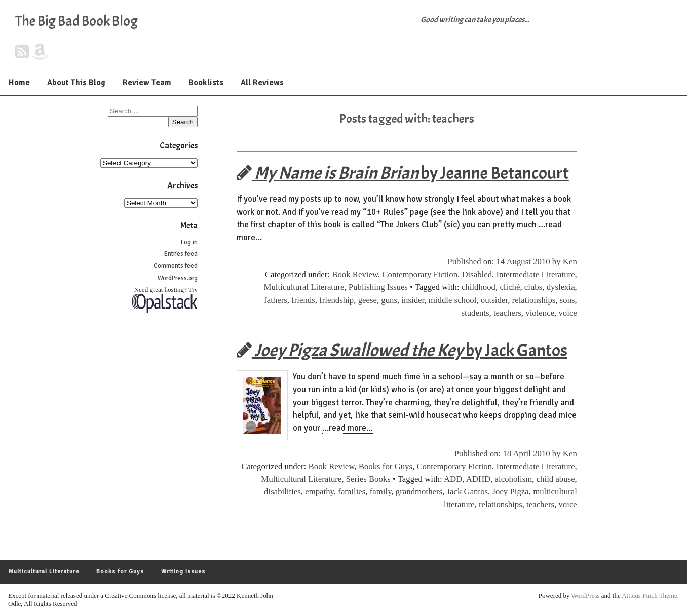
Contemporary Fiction (420, 274)
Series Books (368, 479)
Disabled (477, 274)
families (352, 492)
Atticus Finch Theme (650, 595)
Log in (189, 242)
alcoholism (514, 479)
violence (540, 313)
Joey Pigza (510, 492)
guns (389, 300)
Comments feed (176, 266)
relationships (534, 300)
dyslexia (561, 287)
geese (368, 300)
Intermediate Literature (535, 274)
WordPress (586, 595)
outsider (494, 300)
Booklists (206, 83)
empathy (319, 492)
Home (19, 83)
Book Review (355, 274)
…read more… (348, 428)
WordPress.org (178, 278)
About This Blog (76, 83)
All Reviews (262, 83)
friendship (336, 300)
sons (567, 300)
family (381, 492)
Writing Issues (183, 572)
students (475, 313)
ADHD (478, 479)
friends (303, 300)
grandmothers (419, 492)
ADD (453, 479)
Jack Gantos (468, 492)
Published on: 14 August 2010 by (505, 262)
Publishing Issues (378, 287)
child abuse (556, 479)
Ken (570, 262)
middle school (453, 300)
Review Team (147, 83)
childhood (479, 287)
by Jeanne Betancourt (403, 173)
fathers (276, 300)
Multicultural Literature (304, 287)
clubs (533, 287)
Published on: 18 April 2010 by (508, 454)
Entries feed (181, 254)
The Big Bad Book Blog (77, 21)
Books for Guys (386, 466)
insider (413, 300)
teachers (507, 313)
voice (567, 313)
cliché (510, 287)
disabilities (282, 492)
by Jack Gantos (402, 350)
